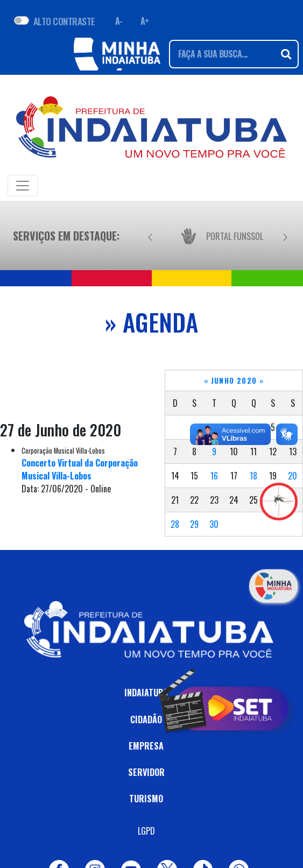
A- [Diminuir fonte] (119, 21)
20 (293, 476)
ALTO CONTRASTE (64, 21)
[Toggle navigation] (23, 186)
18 (253, 476)
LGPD (146, 831)
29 (194, 524)
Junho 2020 (234, 380)
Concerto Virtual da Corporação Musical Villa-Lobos (80, 469)
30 (214, 524)
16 (214, 476)
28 (175, 524)
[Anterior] (150, 236)
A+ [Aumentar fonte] (145, 21)
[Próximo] (285, 236)
